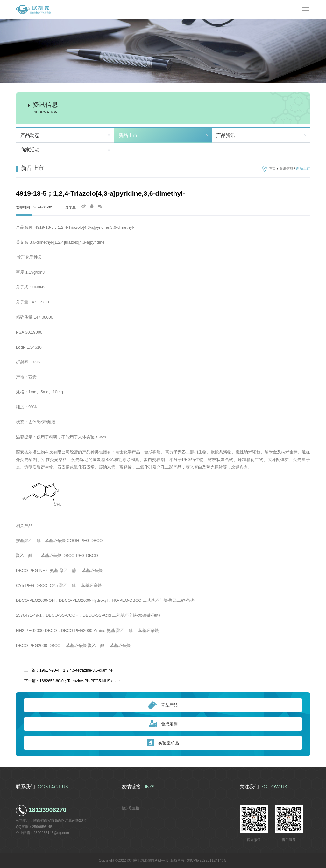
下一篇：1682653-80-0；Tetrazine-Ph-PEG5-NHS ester (72, 681)
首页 (273, 168)
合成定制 (163, 724)
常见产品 (163, 705)
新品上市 (128, 135)
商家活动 (30, 150)
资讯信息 (286, 168)
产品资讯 (226, 135)
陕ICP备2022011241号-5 (206, 860)
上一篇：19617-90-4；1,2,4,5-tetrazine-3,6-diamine (68, 670)
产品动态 (30, 135)
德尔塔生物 (130, 808)
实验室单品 (163, 743)
